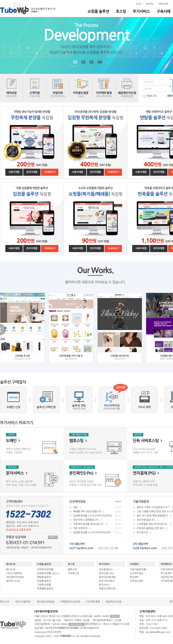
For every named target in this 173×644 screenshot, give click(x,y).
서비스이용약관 (14, 573)
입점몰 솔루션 (44, 581)
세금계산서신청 (113, 602)
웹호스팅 (72, 569)
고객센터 (134, 564)
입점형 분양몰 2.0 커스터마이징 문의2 (95, 516)
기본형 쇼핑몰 (44, 585)
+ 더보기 (118, 502)
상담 (95, 507)
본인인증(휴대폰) (107, 577)
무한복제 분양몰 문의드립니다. (95, 524)
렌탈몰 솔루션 (44, 577)
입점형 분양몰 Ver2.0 (48, 573)
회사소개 (11, 564)
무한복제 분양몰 (45, 569)
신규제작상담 (136, 573)
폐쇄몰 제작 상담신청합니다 (95, 511)
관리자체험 (32, 172)
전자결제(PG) (106, 569)
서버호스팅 (74, 573)
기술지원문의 (138, 570)
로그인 (139, 4)
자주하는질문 (136, 581)
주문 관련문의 (95, 528)
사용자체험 (14, 172)
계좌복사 (53, 537)
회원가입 (149, 4)
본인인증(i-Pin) (106, 573)
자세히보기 (50, 172)
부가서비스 (141, 11)
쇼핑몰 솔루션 (98, 11)
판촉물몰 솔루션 (45, 589)
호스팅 (121, 11)
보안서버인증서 (107, 581)
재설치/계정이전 (107, 589)
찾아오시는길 (13, 581)
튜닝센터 (134, 577)
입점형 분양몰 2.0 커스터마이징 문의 (95, 532)
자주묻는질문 (163, 4)
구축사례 (163, 11)
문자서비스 (104, 585)
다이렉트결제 (93, 602)
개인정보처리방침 (15, 577)
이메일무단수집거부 (70, 602)
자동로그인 (151, 96)
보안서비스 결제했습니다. (95, 520)
